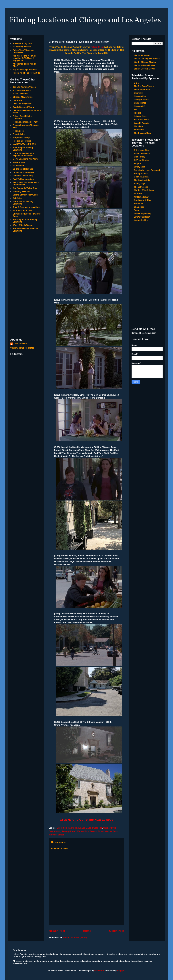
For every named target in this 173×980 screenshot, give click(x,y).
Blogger (121, 971)
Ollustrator (99, 971)
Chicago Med (140, 103)
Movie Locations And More (25, 159)
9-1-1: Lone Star (141, 150)
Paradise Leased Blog (23, 176)
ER (135, 110)
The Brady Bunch (142, 90)
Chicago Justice (142, 100)
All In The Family (142, 154)
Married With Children (144, 190)
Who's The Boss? (142, 217)
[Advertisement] (26, 285)
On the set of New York (23, 169)
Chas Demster (20, 344)
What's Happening (143, 214)
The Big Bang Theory (144, 86)
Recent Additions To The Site (26, 73)
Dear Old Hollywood (22, 104)
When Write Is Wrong (23, 225)
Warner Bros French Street (90, 831)
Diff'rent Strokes (142, 160)
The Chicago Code (143, 133)
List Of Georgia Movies (145, 69)
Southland (139, 130)
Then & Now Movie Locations (26, 207)
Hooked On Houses (22, 141)
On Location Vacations (23, 172)
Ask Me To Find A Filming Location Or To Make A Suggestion (25, 58)
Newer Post (57, 931)
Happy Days (140, 184)
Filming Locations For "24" (25, 122)
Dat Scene (18, 100)
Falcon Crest (97, 47)
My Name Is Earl (142, 197)
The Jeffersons (141, 187)
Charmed (138, 93)
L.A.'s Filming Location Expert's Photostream (24, 155)
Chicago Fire (140, 96)
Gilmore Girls (140, 116)
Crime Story (140, 157)
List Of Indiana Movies (144, 65)
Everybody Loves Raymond (147, 170)
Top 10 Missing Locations (25, 70)
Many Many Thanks (22, 47)
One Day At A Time (143, 200)
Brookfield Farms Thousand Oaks (74, 828)
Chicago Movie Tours (23, 97)
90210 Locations (20, 94)
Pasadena (97, 828)
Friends (138, 113)
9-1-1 (136, 83)
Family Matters (141, 174)
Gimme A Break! (142, 177)
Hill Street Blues (142, 120)
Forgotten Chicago (22, 138)
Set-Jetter (17, 198)
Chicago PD (139, 106)
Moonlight (139, 126)
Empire (137, 164)
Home (87, 931)
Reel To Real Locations (24, 179)
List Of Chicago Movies (145, 62)
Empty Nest (139, 167)
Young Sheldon (141, 220)
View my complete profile (22, 348)
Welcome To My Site (22, 43)
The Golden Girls (142, 180)
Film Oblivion (19, 134)
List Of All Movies (142, 55)
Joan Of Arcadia (142, 123)
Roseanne (139, 204)
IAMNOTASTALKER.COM (24, 144)
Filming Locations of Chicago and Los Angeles (85, 20)
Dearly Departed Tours (23, 107)
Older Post (117, 931)
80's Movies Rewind (22, 90)
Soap (136, 210)
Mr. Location (19, 166)
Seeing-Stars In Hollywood (25, 195)
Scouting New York (22, 191)
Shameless (139, 207)
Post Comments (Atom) (75, 937)
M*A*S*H (138, 194)
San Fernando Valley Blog (25, 188)
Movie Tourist (19, 162)
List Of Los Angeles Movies (147, 59)
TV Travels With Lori (22, 211)
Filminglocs (18, 131)
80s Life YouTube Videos (24, 87)
